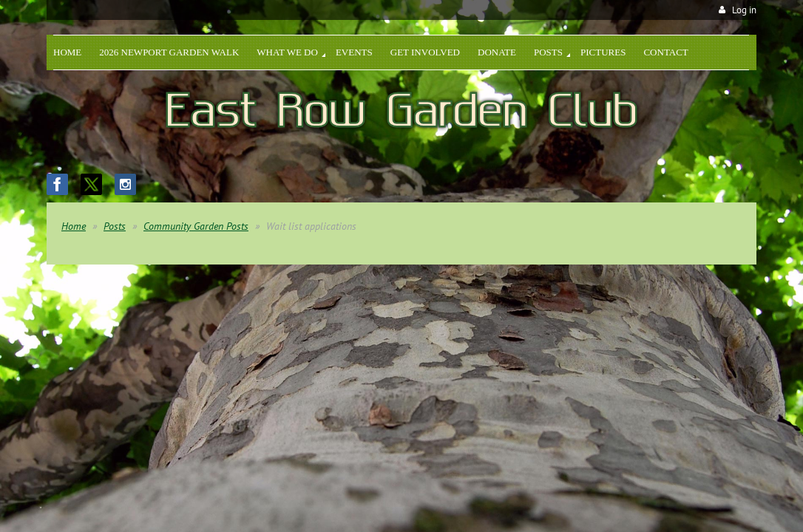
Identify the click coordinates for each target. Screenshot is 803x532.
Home (74, 226)
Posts (115, 226)
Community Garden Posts (196, 226)
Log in (744, 10)
